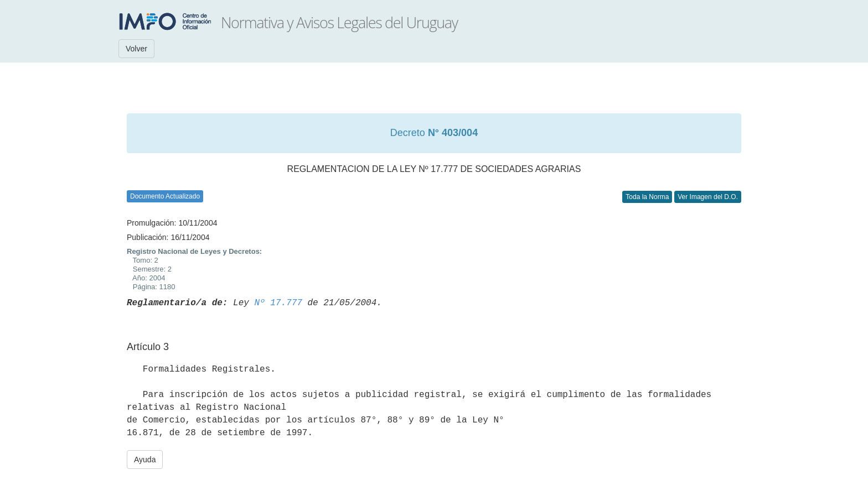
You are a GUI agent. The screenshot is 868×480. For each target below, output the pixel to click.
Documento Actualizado (165, 196)
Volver (136, 49)
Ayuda (145, 460)
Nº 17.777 (278, 303)
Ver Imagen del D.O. (708, 197)
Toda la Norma (647, 197)
